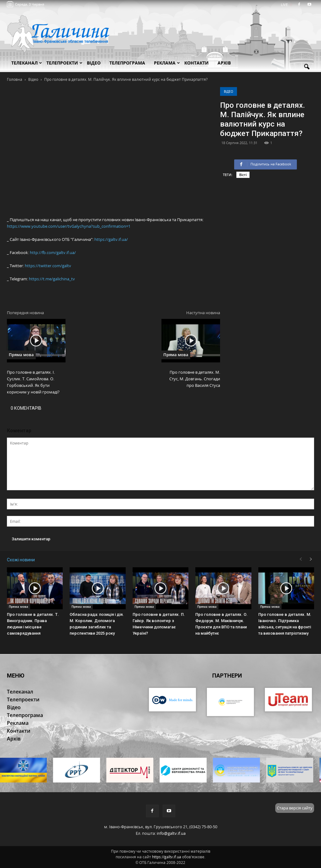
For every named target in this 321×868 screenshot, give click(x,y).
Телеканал (27, 63)
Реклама (167, 63)
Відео (229, 91)
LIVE (286, 5)
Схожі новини (21, 560)
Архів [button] (224, 63)
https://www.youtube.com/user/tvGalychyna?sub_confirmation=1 (69, 226)
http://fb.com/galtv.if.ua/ (53, 252)
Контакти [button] (197, 63)
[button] (307, 67)
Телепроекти (64, 63)
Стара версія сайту (295, 808)
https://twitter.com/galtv (48, 266)
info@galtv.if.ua (171, 833)
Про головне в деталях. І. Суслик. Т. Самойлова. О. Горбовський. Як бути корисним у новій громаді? (33, 382)
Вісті (243, 175)
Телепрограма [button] (127, 63)
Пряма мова (21, 355)
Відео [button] (94, 63)
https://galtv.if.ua (167, 857)
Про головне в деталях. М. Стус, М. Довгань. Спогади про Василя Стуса (195, 379)
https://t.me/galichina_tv (52, 279)
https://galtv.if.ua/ (111, 239)
